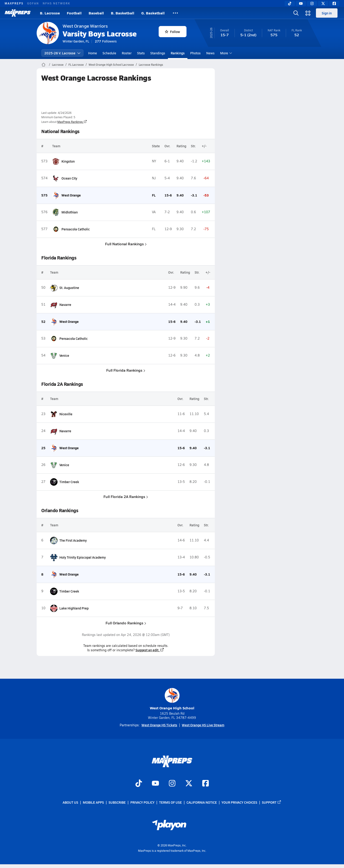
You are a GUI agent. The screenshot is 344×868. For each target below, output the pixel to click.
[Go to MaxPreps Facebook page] (206, 784)
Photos (195, 53)
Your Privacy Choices (239, 802)
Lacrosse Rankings (151, 65)
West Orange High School (172, 699)
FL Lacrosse (76, 65)
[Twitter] (323, 3)
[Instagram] (312, 3)
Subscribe (117, 802)
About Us (70, 802)
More (225, 53)
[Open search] (296, 13)
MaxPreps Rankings (72, 122)
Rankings (178, 53)
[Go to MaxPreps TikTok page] (139, 784)
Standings (158, 53)
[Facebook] (334, 3)
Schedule (109, 53)
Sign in (327, 13)
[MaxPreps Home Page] (43, 65)
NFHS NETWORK (56, 3)
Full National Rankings (126, 244)
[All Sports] (175, 13)
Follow (172, 32)
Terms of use (170, 802)
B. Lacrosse (50, 13)
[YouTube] (301, 3)
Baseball (96, 13)
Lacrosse (58, 65)
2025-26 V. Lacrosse (62, 53)
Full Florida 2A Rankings (126, 496)
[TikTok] (290, 3)
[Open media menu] (308, 13)
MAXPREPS (14, 3)
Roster (127, 53)
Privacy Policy (142, 802)
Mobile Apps (93, 802)
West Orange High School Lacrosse (111, 65)
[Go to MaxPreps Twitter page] (189, 784)
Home (93, 53)
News (210, 53)
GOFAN (33, 3)
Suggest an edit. (150, 650)
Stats (141, 53)
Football (74, 13)
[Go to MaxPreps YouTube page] (155, 784)
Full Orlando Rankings (126, 623)
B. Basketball (123, 13)
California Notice (202, 802)
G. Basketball (153, 13)
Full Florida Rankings (126, 370)
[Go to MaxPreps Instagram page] (172, 784)
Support (272, 802)
